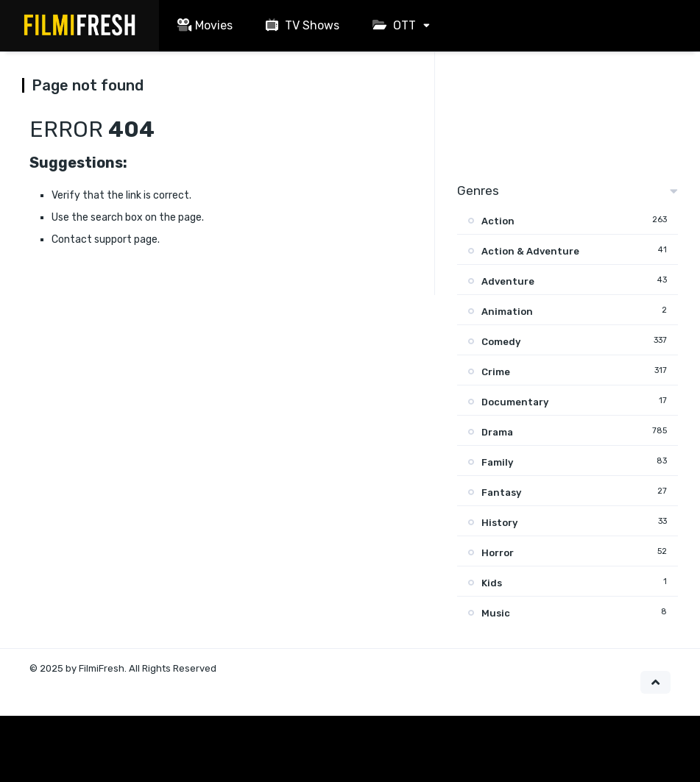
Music (496, 613)
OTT (392, 25)
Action (498, 221)
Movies (203, 25)
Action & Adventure (530, 251)
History (499, 523)
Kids (492, 583)
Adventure (508, 281)
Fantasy (501, 493)
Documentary (515, 402)
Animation (507, 312)
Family (497, 462)
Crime (496, 372)
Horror (498, 553)
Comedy (501, 342)
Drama (497, 432)
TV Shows (301, 25)
